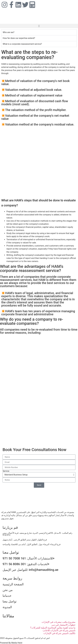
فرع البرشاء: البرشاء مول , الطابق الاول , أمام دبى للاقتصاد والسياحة (32, 544)
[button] (39, 26)
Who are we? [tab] (9, 32)
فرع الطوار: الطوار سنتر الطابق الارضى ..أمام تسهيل (25, 540)
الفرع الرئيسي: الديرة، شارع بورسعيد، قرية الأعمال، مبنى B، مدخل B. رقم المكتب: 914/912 (37, 534)
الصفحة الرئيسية (13, 584)
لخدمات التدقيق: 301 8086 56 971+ (26, 564)
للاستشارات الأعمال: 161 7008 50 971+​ (29, 558)
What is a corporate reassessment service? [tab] (22, 44)
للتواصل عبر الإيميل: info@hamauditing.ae (30, 570)
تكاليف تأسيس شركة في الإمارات (59, 633)
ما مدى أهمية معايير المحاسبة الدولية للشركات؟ (53, 628)
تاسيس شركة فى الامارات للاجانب (59, 630)
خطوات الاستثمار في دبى (63, 625)
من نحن (8, 590)
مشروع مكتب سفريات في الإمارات (59, 622)
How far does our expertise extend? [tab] (19, 38)
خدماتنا (7, 596)
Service (6, 471)
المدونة (7, 607)
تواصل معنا (10, 601)
